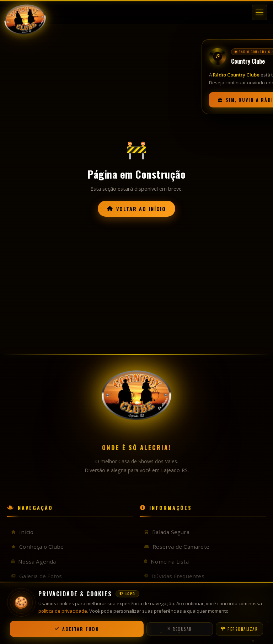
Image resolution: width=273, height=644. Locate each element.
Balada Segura (167, 532)
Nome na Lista (167, 561)
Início (22, 532)
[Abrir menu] (259, 11)
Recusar (180, 629)
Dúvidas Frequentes (174, 576)
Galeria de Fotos (37, 576)
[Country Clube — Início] (26, 11)
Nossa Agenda (34, 561)
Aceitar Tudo (77, 629)
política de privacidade (63, 611)
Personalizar (240, 629)
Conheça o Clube (38, 547)
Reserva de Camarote (177, 547)
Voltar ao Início (136, 209)
